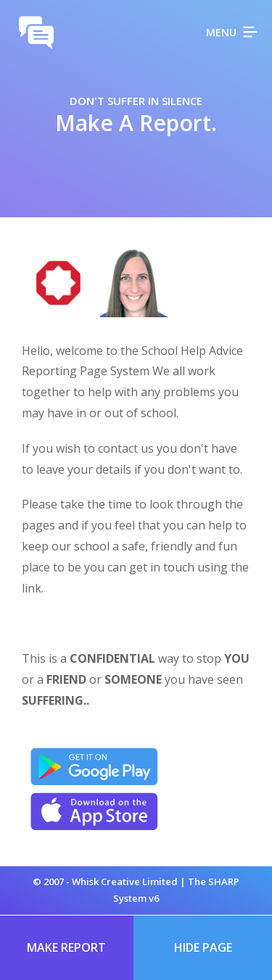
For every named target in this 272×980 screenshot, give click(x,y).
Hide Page (203, 947)
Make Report (66, 947)
